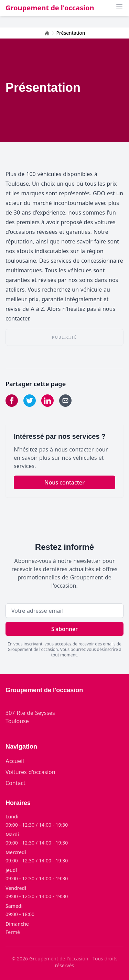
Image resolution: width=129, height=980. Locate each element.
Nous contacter (64, 482)
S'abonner (64, 629)
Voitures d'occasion (30, 772)
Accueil (15, 761)
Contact (15, 783)
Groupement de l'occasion (50, 8)
